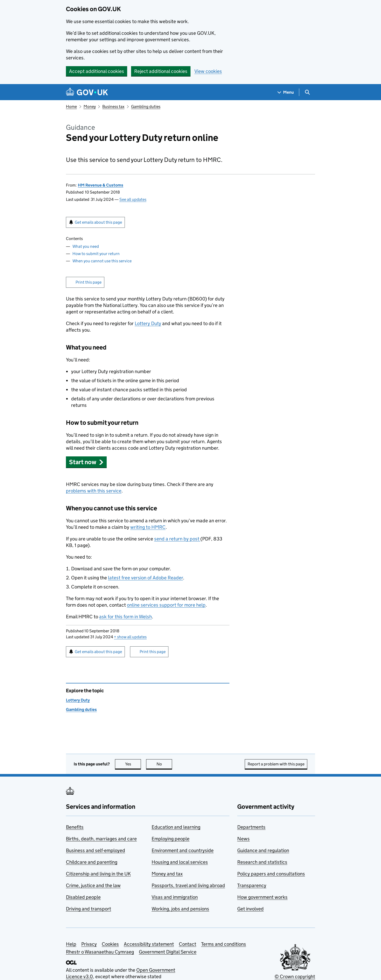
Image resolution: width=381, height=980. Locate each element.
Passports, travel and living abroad (188, 885)
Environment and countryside (183, 850)
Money (90, 107)
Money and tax (167, 874)
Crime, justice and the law (93, 885)
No (164, 764)
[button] (86, 462)
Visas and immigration (175, 897)
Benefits (75, 827)
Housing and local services (180, 862)
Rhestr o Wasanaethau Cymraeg (100, 952)
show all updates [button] (130, 637)
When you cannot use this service (102, 261)
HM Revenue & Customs (101, 185)
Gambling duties (146, 107)
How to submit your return (96, 254)
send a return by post (177, 539)
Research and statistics (262, 862)
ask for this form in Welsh (125, 617)
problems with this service (94, 491)
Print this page (89, 282)
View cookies (208, 71)
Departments (251, 827)
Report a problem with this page (276, 764)
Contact (188, 944)
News (243, 839)
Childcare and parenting (92, 862)
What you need (86, 246)
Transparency (252, 885)
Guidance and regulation (263, 850)
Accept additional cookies (97, 71)
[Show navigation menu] (286, 92)
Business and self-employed (96, 850)
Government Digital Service (168, 952)
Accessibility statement (149, 944)
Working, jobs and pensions (180, 909)
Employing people (171, 839)
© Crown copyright (295, 976)
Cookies (110, 944)
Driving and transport (89, 909)
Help (71, 944)
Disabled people (83, 897)
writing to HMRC (148, 527)
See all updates (133, 199)
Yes (133, 764)
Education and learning (176, 827)
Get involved (250, 909)
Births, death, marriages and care (101, 839)
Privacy (89, 944)
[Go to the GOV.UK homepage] (87, 92)
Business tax (113, 107)
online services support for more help (166, 605)
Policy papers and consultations (271, 874)
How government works (262, 897)
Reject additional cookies (161, 71)
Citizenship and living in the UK (98, 874)
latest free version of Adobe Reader (145, 578)
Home (71, 107)
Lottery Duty (148, 323)
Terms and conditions (224, 944)
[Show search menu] (307, 92)
